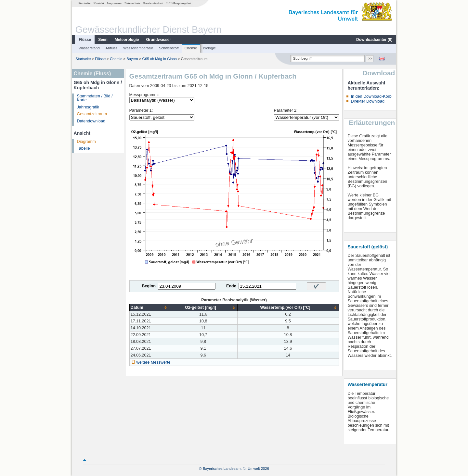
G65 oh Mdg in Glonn (159, 59)
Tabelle (84, 148)
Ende (231, 286)
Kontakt (99, 3)
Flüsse (85, 40)
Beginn (149, 286)
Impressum (114, 3)
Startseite (84, 3)
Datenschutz (132, 3)
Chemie (191, 48)
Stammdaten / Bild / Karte (95, 98)
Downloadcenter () (374, 40)
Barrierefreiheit (153, 3)
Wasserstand (89, 48)
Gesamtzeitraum (92, 114)
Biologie (209, 48)
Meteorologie (127, 40)
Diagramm (86, 142)
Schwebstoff (169, 48)
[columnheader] (149, 308)
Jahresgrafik (88, 107)
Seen (103, 40)
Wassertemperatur (138, 48)
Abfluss (112, 48)
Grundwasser (159, 40)
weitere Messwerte (154, 362)
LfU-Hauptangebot (179, 3)
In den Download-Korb (371, 96)
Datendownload (91, 121)
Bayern (132, 59)
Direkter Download (368, 101)
